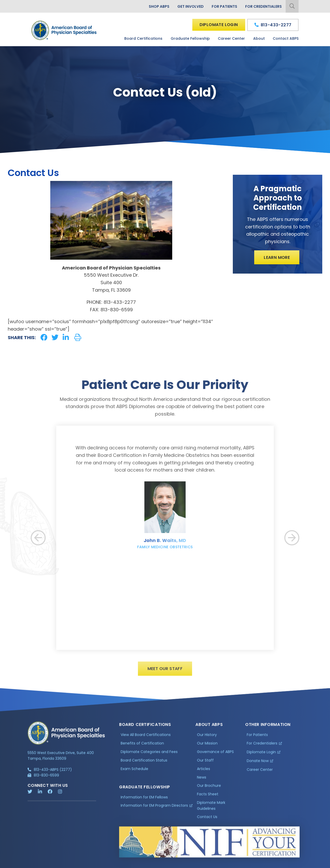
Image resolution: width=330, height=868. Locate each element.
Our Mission (207, 746)
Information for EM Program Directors (154, 808)
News (202, 779)
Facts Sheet (208, 797)
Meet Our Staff (165, 671)
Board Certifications (143, 38)
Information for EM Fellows (144, 799)
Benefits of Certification (142, 746)
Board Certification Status (144, 762)
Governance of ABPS (215, 754)
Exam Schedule (134, 771)
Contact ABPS (286, 38)
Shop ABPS (159, 6)
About (259, 38)
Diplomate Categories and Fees (149, 754)
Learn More (277, 257)
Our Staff (205, 762)
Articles (204, 771)
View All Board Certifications (146, 737)
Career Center (231, 38)
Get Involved (191, 6)
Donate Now (258, 763)
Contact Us (207, 819)
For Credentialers (263, 6)
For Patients (224, 6)
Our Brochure (209, 788)
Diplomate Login (219, 25)
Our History (207, 737)
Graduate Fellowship (190, 38)
